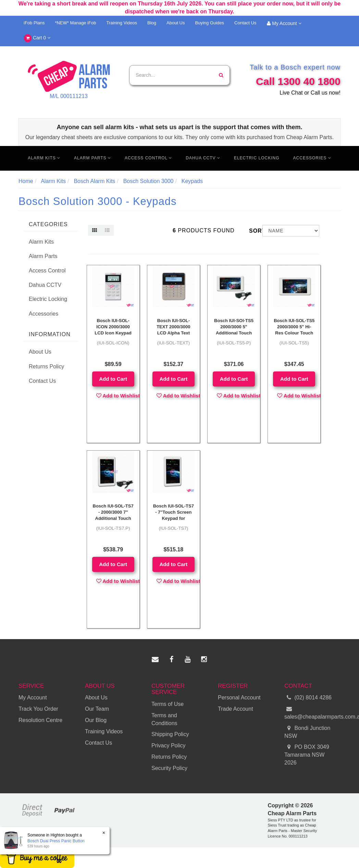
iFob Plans (34, 23)
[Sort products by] (291, 231)
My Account (284, 23)
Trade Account (236, 709)
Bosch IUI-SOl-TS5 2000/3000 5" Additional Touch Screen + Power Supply (234, 333)
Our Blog (96, 720)
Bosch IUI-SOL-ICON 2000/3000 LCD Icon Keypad (113, 327)
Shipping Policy (170, 734)
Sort (253, 231)
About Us (176, 23)
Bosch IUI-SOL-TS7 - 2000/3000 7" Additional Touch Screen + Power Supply (113, 518)
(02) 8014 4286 (308, 698)
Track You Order (38, 709)
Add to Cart (113, 379)
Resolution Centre (40, 720)
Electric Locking (257, 158)
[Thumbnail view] (95, 230)
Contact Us (245, 23)
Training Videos (122, 23)
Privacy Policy (169, 745)
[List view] (107, 230)
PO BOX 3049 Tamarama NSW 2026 (307, 754)
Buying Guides (210, 23)
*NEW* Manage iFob (75, 23)
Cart (37, 38)
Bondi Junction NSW (307, 732)
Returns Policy (46, 366)
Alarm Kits (44, 158)
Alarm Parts (92, 158)
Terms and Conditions (164, 719)
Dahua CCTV (203, 158)
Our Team (97, 709)
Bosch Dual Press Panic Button (56, 841)
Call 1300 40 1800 (298, 81)
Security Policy (169, 768)
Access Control (148, 158)
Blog (152, 23)
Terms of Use (168, 704)
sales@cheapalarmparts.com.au (312, 712)
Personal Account (239, 698)
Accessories (312, 158)
